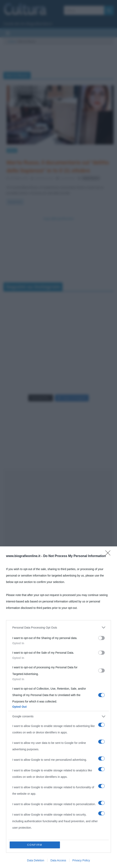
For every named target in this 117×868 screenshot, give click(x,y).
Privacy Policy (81, 860)
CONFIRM (35, 845)
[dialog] (58, 707)
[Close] (109, 554)
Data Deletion (36, 860)
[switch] (101, 638)
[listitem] (58, 628)
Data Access (58, 860)
